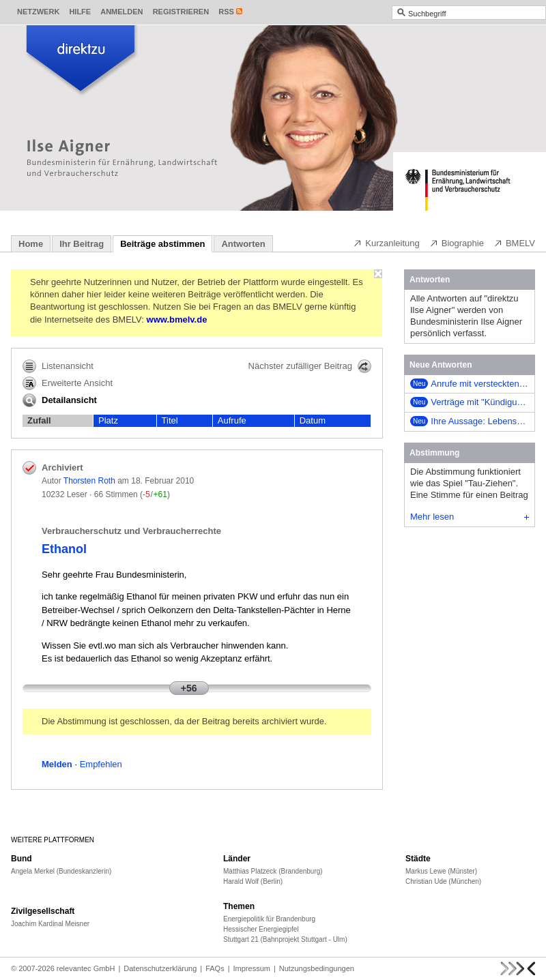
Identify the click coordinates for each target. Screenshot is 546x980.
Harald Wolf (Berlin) (253, 881)
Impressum (252, 968)
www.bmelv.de (177, 320)
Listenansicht (58, 366)
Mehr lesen (470, 517)
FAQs (215, 968)
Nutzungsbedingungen (317, 968)
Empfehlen (101, 764)
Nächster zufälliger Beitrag (310, 366)
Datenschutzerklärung (160, 968)
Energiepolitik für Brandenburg (269, 919)
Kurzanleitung (386, 243)
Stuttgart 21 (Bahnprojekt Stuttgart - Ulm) (285, 939)
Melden (57, 764)
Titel (170, 420)
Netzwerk (38, 12)
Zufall (39, 420)
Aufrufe (232, 420)
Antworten (243, 244)
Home (31, 244)
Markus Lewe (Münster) (441, 871)
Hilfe (80, 12)
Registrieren (181, 12)
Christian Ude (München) (443, 881)
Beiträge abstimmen (162, 244)
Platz (108, 420)
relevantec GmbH (86, 968)
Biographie (457, 243)
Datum (313, 420)
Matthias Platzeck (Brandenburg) (273, 871)
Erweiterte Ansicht (68, 383)
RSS (226, 12)
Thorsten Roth (89, 481)
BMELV (514, 243)
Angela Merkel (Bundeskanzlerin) (61, 871)
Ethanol (64, 549)
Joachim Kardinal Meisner (50, 924)
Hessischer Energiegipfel (261, 929)
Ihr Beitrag (82, 244)
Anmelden (121, 12)
